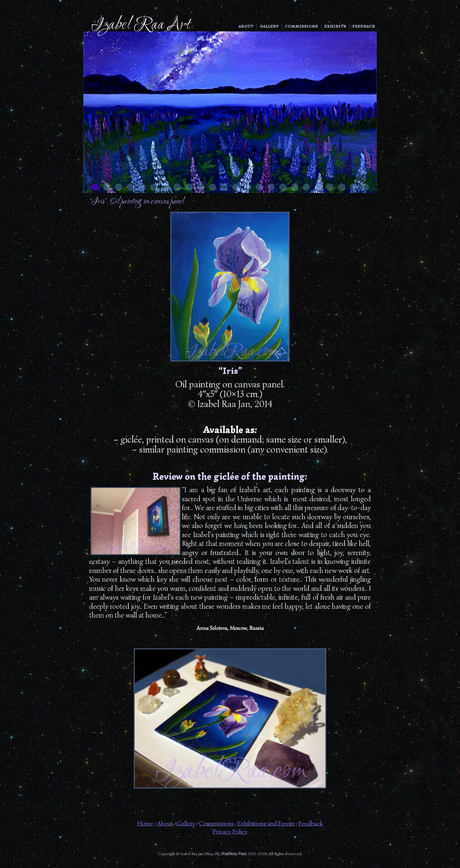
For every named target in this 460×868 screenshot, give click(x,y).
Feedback (364, 26)
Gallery (269, 26)
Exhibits (335, 26)
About (246, 26)
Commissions (301, 26)
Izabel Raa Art (141, 25)
